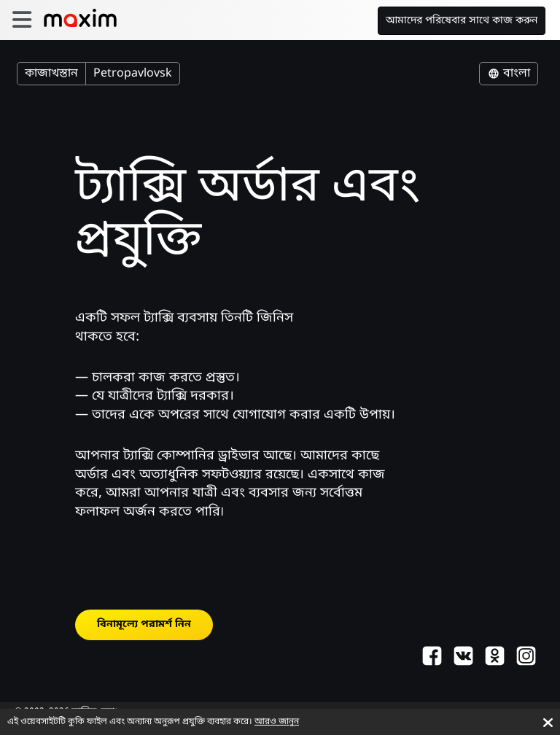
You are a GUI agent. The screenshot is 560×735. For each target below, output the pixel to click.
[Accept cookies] (548, 723)
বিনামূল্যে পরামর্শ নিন (144, 625)
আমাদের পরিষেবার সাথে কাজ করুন (462, 21)
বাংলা (509, 74)
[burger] (22, 20)
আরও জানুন (277, 722)
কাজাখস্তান (51, 74)
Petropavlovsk (133, 74)
